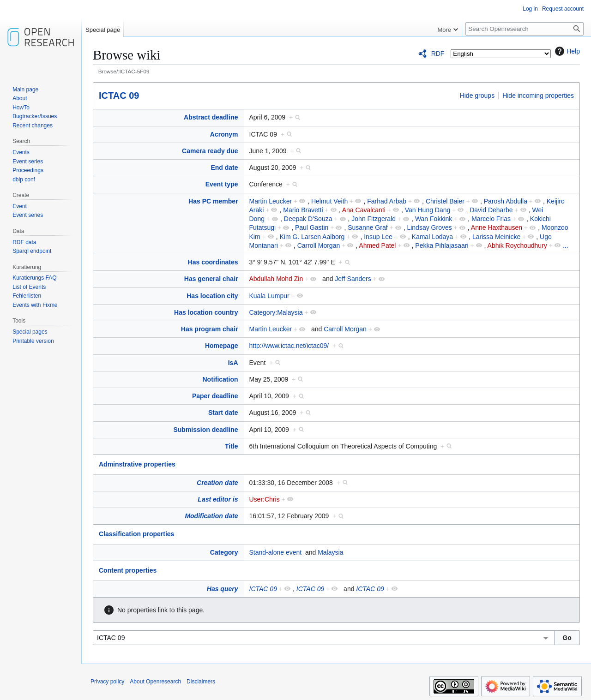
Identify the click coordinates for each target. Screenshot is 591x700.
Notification (220, 379)
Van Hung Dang (428, 210)
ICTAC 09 (119, 96)
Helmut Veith (329, 201)
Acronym (224, 134)
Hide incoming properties (538, 96)
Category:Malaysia (276, 312)
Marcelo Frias (491, 219)
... (566, 245)
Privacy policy (107, 682)
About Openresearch (155, 682)
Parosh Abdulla (506, 201)
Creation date (217, 483)
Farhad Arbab (387, 201)
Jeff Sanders (353, 279)
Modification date (211, 516)
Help (566, 51)
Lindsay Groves (429, 227)
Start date (223, 413)
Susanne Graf (368, 227)
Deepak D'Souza (308, 219)
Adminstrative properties (137, 464)
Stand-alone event (276, 552)
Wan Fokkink (434, 219)
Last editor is (218, 499)
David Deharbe (491, 210)
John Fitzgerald (374, 219)
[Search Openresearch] (525, 29)
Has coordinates (213, 262)
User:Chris (265, 499)
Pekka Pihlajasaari (442, 245)
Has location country (206, 312)
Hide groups (477, 96)
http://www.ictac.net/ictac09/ (289, 346)
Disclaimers (201, 682)
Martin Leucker (271, 201)
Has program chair (210, 329)
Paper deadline (215, 396)
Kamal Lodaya (433, 237)
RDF (438, 54)
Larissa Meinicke (496, 237)
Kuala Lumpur (269, 296)
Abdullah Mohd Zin (276, 279)
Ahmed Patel (377, 245)
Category (224, 552)
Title (232, 446)
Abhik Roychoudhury (517, 245)
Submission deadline (205, 430)
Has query (223, 589)
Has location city (212, 296)
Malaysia (330, 552)
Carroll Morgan (319, 245)
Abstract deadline (211, 117)
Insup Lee (378, 237)
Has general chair (211, 279)
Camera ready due (210, 151)
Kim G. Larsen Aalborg (312, 237)
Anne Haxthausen (497, 227)
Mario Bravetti (303, 210)
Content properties (128, 570)
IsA (233, 363)
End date (224, 168)
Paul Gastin (312, 227)
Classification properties (136, 534)
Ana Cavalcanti (364, 210)
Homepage (222, 346)
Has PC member (213, 201)
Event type (222, 184)
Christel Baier (445, 201)
